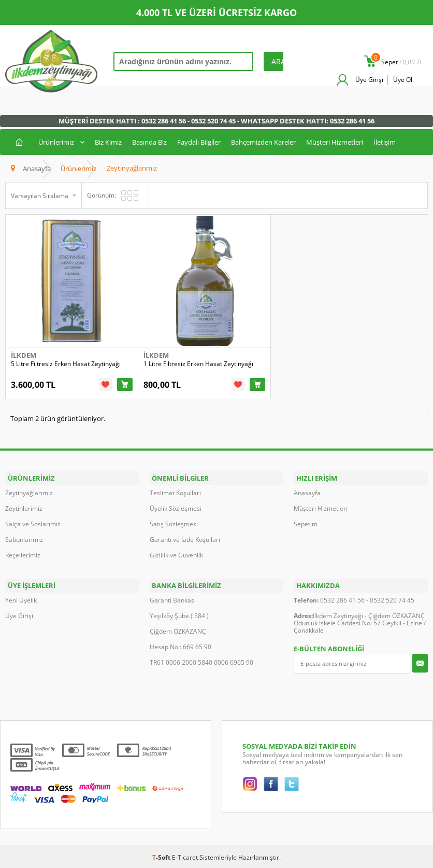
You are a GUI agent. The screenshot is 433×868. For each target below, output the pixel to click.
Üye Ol (403, 80)
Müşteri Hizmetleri (335, 142)
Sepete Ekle (133, 391)
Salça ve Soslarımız (33, 527)
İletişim (385, 142)
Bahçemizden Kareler (263, 142)
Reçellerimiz (23, 558)
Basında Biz (149, 142)
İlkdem (24, 362)
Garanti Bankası (173, 600)
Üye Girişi (368, 80)
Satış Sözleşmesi (174, 527)
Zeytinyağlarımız (29, 496)
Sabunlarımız (24, 543)
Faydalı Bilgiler (199, 142)
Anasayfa (307, 496)
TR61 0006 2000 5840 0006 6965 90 (201, 662)
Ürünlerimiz (56, 142)
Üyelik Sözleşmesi (176, 512)
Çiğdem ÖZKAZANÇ (178, 631)
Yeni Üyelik (21, 600)
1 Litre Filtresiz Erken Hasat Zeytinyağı (207, 371)
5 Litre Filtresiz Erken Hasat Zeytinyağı (66, 371)
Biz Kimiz (108, 142)
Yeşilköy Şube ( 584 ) (179, 615)
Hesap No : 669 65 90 (181, 646)
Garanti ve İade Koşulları (185, 543)
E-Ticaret (185, 857)
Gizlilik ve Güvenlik (176, 558)
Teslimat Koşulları (175, 496)
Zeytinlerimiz (24, 512)
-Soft (162, 857)
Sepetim (306, 527)
